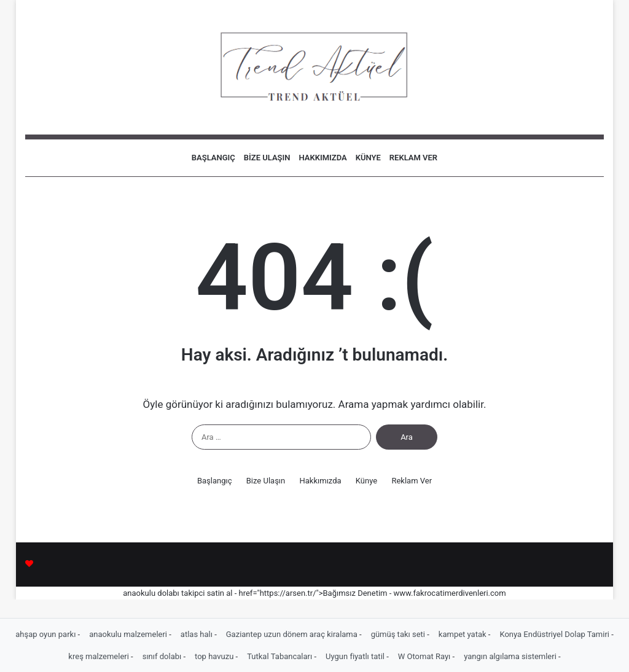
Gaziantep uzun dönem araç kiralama (293, 634)
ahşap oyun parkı (46, 634)
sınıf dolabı (163, 656)
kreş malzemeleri (100, 656)
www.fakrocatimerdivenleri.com (450, 593)
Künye (368, 158)
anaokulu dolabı (151, 593)
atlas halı (197, 634)
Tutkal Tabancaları (280, 656)
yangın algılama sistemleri (511, 656)
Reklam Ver (413, 158)
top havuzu (215, 656)
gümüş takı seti (399, 634)
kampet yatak (463, 634)
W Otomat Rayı (425, 656)
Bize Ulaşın (267, 158)
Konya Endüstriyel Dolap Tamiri (555, 634)
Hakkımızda (323, 158)
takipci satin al (207, 593)
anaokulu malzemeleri (129, 634)
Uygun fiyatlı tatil (356, 656)
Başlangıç (213, 158)
